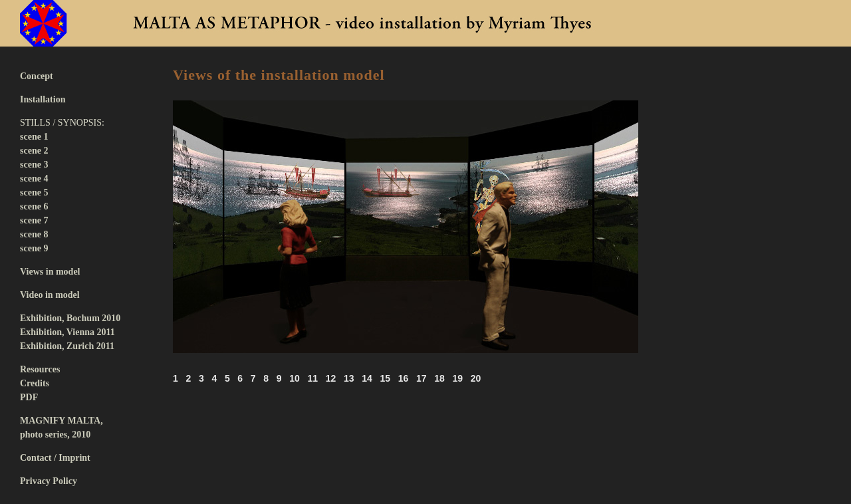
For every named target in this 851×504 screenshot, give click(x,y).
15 (385, 378)
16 (404, 378)
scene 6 (34, 206)
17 (422, 378)
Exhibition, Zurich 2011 (67, 346)
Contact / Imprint (55, 458)
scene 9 (34, 248)
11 (312, 378)
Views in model (50, 272)
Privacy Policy (49, 481)
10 (295, 378)
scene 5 (34, 192)
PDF (29, 397)
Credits (35, 383)
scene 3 (34, 165)
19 (457, 378)
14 (367, 378)
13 (349, 378)
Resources (40, 369)
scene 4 (34, 179)
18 (439, 378)
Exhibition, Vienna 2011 (67, 332)
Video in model (50, 295)
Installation (43, 99)
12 (331, 378)
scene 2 (34, 151)
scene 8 (34, 234)
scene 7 (34, 220)
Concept (37, 76)
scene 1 (34, 137)
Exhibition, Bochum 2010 (70, 318)
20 (476, 378)
